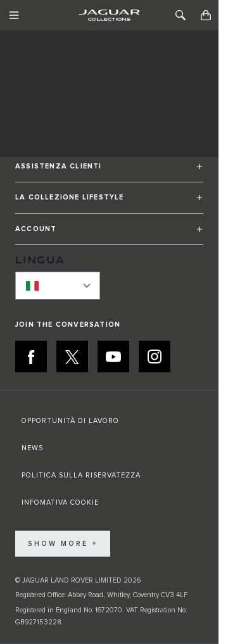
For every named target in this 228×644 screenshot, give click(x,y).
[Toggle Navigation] (14, 15)
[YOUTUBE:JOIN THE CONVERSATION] (113, 357)
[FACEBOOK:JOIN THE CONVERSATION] (31, 357)
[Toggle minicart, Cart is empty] (206, 15)
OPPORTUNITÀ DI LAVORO (70, 421)
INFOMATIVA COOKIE (60, 502)
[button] (109, 172)
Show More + (63, 544)
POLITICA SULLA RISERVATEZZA (81, 475)
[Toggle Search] (180, 15)
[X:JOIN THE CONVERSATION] (72, 357)
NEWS (32, 448)
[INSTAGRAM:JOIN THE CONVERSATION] (155, 357)
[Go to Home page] (109, 15)
